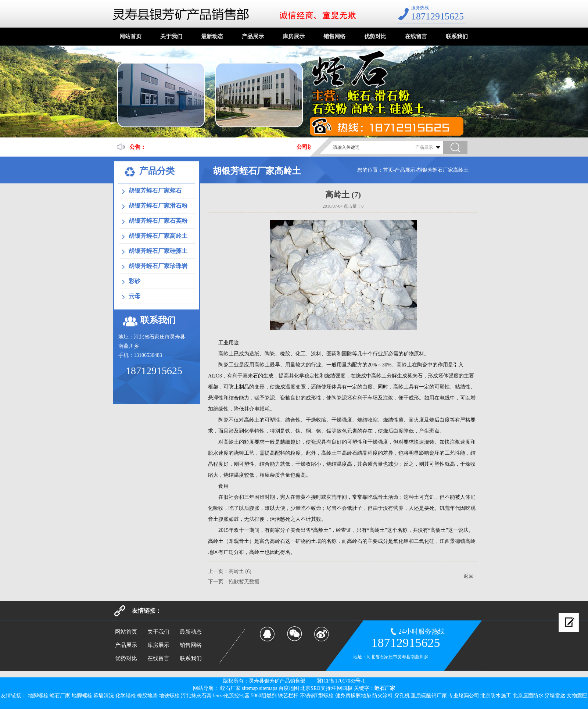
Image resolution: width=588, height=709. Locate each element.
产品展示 (253, 36)
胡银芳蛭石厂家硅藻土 (158, 251)
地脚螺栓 (38, 696)
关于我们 (171, 36)
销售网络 (334, 36)
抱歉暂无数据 (244, 582)
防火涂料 (383, 696)
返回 (469, 576)
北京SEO (310, 688)
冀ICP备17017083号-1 (341, 681)
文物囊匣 (577, 696)
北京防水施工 (496, 696)
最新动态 (212, 36)
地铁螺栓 (169, 696)
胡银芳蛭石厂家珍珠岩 (158, 266)
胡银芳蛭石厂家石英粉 (158, 221)
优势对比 (375, 36)
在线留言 (416, 36)
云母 (135, 296)
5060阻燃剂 (264, 696)
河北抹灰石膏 (196, 696)
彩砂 (135, 281)
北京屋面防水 (528, 696)
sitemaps (268, 688)
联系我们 (457, 36)
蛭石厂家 (230, 688)
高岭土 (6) (240, 571)
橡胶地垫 (147, 696)
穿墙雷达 (555, 696)
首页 (388, 170)
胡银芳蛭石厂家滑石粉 (158, 206)
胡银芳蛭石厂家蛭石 (155, 191)
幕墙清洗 (104, 696)
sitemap (250, 688)
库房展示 (294, 36)
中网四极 (342, 688)
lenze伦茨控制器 (232, 696)
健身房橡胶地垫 (353, 696)
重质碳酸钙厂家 (429, 696)
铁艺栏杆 (288, 696)
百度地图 (289, 688)
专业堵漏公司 (464, 696)
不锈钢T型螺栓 (317, 696)
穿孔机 (402, 696)
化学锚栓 (126, 696)
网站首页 (130, 36)
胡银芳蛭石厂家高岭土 (443, 170)
